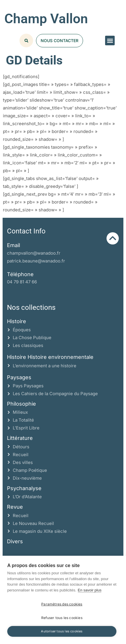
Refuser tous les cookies (62, 618)
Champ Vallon (46, 19)
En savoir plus (90, 590)
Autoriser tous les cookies (62, 631)
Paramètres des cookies (62, 604)
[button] (110, 41)
